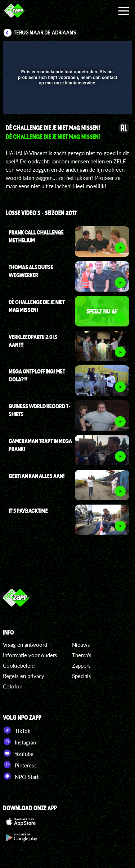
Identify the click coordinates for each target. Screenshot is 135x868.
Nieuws (81, 645)
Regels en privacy (24, 676)
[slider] (67, 105)
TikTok (17, 730)
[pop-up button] (94, 51)
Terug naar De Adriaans (45, 33)
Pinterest (19, 765)
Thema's (82, 655)
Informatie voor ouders (30, 655)
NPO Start (21, 776)
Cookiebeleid (19, 665)
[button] (108, 51)
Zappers (81, 665)
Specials (82, 676)
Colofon (13, 686)
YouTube (18, 753)
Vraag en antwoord (25, 645)
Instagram (20, 742)
